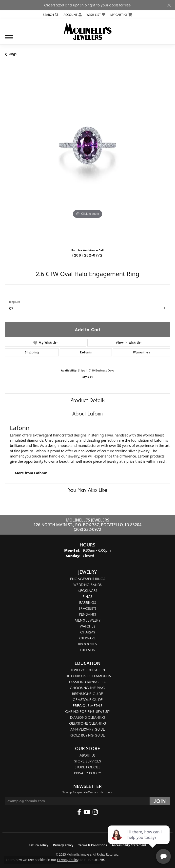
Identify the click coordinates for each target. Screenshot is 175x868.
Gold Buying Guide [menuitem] (88, 735)
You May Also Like (87, 490)
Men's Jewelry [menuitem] (88, 620)
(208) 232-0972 (87, 255)
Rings (12, 54)
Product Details (87, 400)
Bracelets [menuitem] (87, 608)
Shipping (32, 352)
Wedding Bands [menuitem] (87, 585)
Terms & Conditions (93, 845)
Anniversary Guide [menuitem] (88, 729)
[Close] (169, 5)
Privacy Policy (87, 773)
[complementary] (139, 841)
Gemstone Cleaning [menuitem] (88, 723)
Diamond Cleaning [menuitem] (88, 717)
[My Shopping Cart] (121, 15)
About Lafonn (87, 413)
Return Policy (39, 845)
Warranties (142, 352)
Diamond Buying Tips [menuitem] (88, 682)
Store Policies (88, 767)
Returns (86, 352)
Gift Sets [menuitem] (88, 650)
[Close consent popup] (96, 860)
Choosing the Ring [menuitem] (87, 688)
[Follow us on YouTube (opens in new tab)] (87, 812)
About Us (87, 755)
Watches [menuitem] (87, 626)
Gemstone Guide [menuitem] (88, 700)
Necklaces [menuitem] (87, 591)
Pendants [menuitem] (87, 614)
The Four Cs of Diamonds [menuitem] (87, 676)
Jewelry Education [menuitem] (87, 670)
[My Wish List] (96, 15)
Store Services (88, 761)
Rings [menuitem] (87, 597)
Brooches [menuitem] (87, 644)
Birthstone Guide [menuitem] (87, 694)
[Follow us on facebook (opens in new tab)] (79, 812)
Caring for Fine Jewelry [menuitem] (88, 711)
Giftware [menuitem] (87, 638)
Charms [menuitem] (88, 632)
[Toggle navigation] (9, 40)
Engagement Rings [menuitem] (88, 579)
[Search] (51, 15)
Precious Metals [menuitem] (88, 705)
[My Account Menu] (72, 15)
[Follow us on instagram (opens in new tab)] (95, 812)
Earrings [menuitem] (88, 602)
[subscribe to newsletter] (160, 801)
